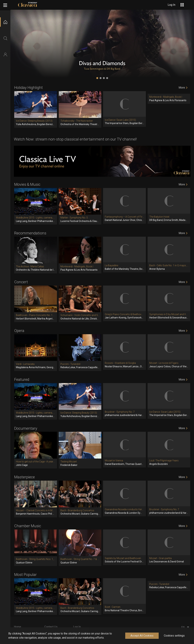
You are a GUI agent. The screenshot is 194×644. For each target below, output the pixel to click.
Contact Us (51, 627)
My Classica (21, 640)
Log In (77, 627)
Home (17, 627)
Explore (18, 633)
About (48, 633)
